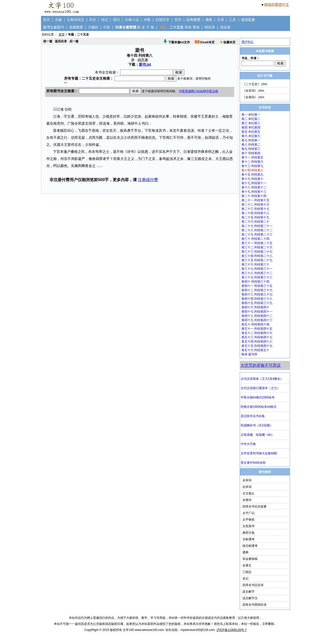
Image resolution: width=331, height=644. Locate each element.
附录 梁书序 (249, 354)
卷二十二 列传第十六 (255, 205)
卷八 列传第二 (251, 145)
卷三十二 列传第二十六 (257, 247)
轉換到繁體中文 (277, 5)
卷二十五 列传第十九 (255, 217)
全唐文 (247, 565)
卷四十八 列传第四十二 (257, 316)
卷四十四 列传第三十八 (257, 299)
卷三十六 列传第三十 (255, 264)
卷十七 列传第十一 (254, 183)
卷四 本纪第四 (251, 127)
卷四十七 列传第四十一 (257, 312)
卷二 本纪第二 (251, 119)
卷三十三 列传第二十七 (257, 252)
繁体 (196, 27)
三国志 (247, 572)
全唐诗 (247, 500)
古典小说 (132, 20)
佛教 (209, 20)
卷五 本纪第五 (251, 132)
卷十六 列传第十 (252, 179)
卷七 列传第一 (251, 140)
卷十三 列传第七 (252, 166)
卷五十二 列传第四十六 (257, 333)
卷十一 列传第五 (252, 157)
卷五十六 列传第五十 (255, 350)
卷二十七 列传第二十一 (257, 226)
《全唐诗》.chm (253, 97)
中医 (107, 27)
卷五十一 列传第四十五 (257, 329)
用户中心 (247, 42)
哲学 (178, 20)
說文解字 (249, 592)
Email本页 (205, 42)
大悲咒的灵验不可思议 (261, 365)
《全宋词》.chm (253, 91)
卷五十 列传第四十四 (255, 324)
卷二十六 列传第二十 (255, 222)
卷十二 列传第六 (252, 162)
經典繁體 (193, 20)
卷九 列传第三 (251, 149)
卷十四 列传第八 (252, 170)
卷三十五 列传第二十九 (257, 260)
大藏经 (93, 27)
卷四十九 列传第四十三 (257, 320)
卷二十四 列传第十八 (255, 213)
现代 (116, 20)
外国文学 (162, 20)
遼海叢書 (248, 20)
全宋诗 (247, 480)
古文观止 (249, 493)
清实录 (225, 27)
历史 (93, 20)
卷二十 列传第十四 (254, 196)
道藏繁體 (76, 27)
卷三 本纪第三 (251, 123)
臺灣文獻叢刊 (54, 27)
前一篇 (48, 41)
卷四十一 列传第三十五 (257, 286)
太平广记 (249, 513)
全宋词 (247, 487)
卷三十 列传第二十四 (255, 239)
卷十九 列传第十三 (254, 192)
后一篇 (74, 41)
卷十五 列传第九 (252, 175)
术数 (147, 20)
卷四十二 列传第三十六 (257, 290)
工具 (232, 20)
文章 (221, 20)
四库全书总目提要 (255, 506)
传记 (105, 20)
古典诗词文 (75, 20)
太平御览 (249, 520)
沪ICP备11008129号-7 (232, 630)
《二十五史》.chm (255, 84)
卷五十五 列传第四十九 (257, 346)
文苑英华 (249, 526)
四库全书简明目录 (255, 605)
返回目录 (61, 41)
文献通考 (249, 539)
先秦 (58, 20)
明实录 (210, 27)
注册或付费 (148, 180)
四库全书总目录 (253, 585)
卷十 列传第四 (251, 153)
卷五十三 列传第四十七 (257, 337)
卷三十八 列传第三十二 (257, 273)
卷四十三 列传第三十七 (257, 294)
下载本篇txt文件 (177, 42)
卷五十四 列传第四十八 (257, 342)
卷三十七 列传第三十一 (257, 269)
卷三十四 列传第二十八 (257, 256)
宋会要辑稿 (250, 559)
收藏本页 (227, 42)
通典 (245, 552)
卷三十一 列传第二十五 (257, 243)
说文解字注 (250, 598)
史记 (245, 579)
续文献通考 (250, 546)
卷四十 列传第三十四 (255, 282)
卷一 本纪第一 (251, 115)
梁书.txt (145, 64)
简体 (188, 27)
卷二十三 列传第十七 (255, 209)
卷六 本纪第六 (251, 136)
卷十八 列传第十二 (254, 187)
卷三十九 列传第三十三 (257, 277)
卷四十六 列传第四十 (255, 307)
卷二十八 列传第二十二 (257, 230)
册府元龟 (249, 533)
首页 (47, 20)
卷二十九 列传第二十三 (257, 234)
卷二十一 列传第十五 (255, 200)
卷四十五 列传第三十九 (257, 303)
